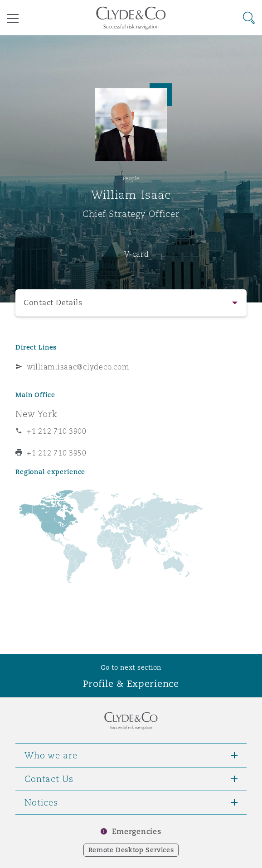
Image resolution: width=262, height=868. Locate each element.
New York (36, 414)
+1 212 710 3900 (57, 431)
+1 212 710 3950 (57, 453)
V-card (136, 254)
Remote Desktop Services (131, 850)
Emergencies (136, 832)
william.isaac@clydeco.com (78, 367)
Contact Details (53, 303)
